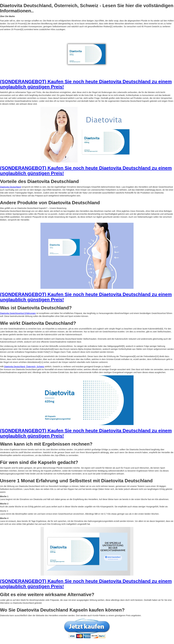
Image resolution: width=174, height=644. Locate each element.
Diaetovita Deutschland (10, 187)
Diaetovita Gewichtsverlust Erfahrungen (18, 313)
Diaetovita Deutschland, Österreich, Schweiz (24, 367)
